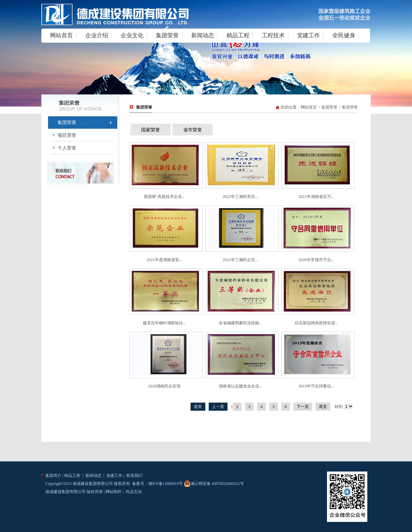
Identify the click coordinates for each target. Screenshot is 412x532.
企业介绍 (97, 35)
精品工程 (238, 35)
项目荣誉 (62, 135)
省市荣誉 (193, 130)
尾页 (323, 407)
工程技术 (273, 35)
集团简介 (53, 476)
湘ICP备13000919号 (166, 484)
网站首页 (61, 35)
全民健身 (344, 35)
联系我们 (134, 476)
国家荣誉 (151, 130)
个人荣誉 (62, 148)
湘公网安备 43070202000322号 (214, 484)
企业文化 (132, 35)
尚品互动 (134, 492)
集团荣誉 (167, 35)
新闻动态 (203, 35)
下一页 (303, 407)
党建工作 (308, 35)
